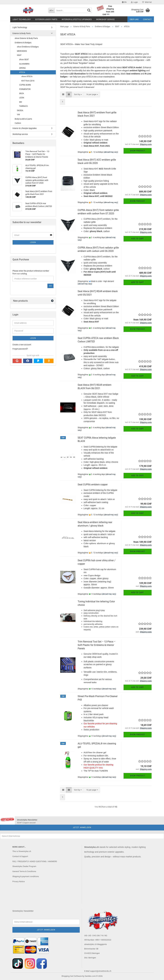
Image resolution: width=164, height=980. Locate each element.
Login (33, 242)
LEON (22, 98)
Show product (138, 151)
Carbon (18, 123)
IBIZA (22, 93)
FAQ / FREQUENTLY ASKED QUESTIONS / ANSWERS (35, 861)
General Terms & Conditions (24, 871)
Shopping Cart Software (72, 976)
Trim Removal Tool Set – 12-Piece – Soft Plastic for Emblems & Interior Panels (97, 645)
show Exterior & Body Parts (26, 38)
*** (108, 14)
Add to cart (138, 239)
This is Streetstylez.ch (22, 851)
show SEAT (24, 59)
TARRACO (24, 106)
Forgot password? (20, 349)
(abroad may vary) (111, 152)
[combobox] (78, 95)
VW (19, 115)
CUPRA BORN (25, 85)
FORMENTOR (25, 89)
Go (50, 286)
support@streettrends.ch (101, 971)
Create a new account (22, 345)
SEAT (19, 55)
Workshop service (105, 19)
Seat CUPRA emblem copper (93, 485)
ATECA (22, 72)
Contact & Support (20, 856)
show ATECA (27, 76)
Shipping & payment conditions (26, 876)
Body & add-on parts (23, 119)
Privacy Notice (19, 881)
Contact (147, 19)
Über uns (134, 19)
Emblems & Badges (23, 43)
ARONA (22, 68)
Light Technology (22, 19)
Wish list (147, 2)
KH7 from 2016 (28, 81)
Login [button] (134, 2)
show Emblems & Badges (28, 47)
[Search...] (51, 10)
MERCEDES (22, 51)
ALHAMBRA (24, 64)
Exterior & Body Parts (46, 19)
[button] (124, 2)
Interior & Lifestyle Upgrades (77, 19)
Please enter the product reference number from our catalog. (31, 272)
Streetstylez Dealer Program (24, 866)
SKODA (20, 110)
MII (21, 102)
